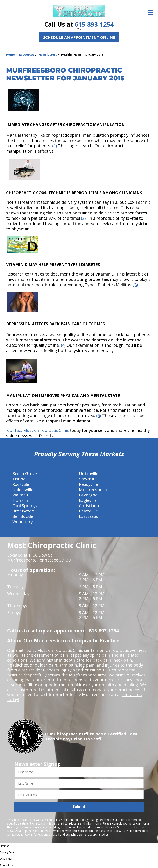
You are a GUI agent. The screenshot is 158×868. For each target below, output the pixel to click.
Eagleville (88, 500)
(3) (136, 285)
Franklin (20, 500)
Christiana (89, 506)
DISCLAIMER (16, 831)
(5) (99, 416)
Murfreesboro (93, 490)
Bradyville (88, 511)
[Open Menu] (151, 13)
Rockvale (21, 484)
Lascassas (89, 516)
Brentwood (23, 511)
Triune (19, 479)
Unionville (89, 474)
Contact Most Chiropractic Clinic (38, 430)
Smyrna (87, 479)
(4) (63, 345)
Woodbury (23, 522)
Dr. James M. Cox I (20, 834)
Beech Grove (25, 474)
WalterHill (22, 495)
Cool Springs (25, 506)
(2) (83, 218)
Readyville (88, 484)
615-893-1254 (94, 24)
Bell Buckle (23, 516)
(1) (55, 146)
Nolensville (23, 490)
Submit (79, 806)
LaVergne (88, 495)
